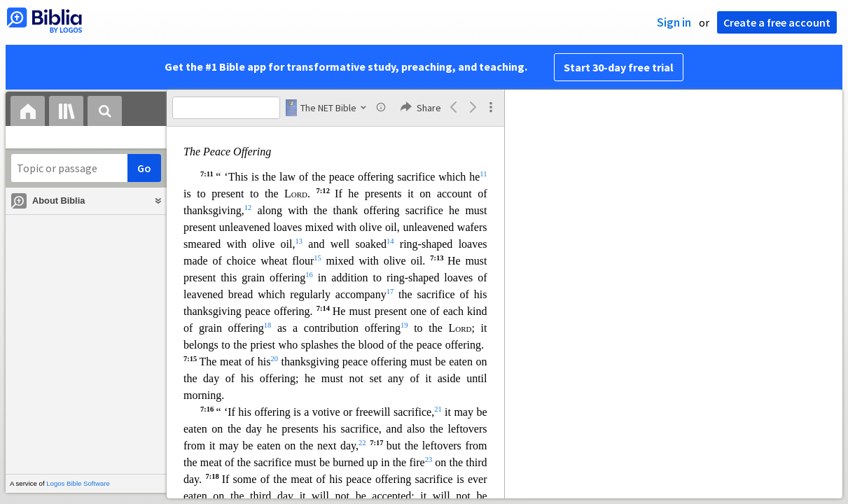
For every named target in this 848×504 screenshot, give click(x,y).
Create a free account (777, 22)
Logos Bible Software (78, 483)
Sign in (674, 22)
